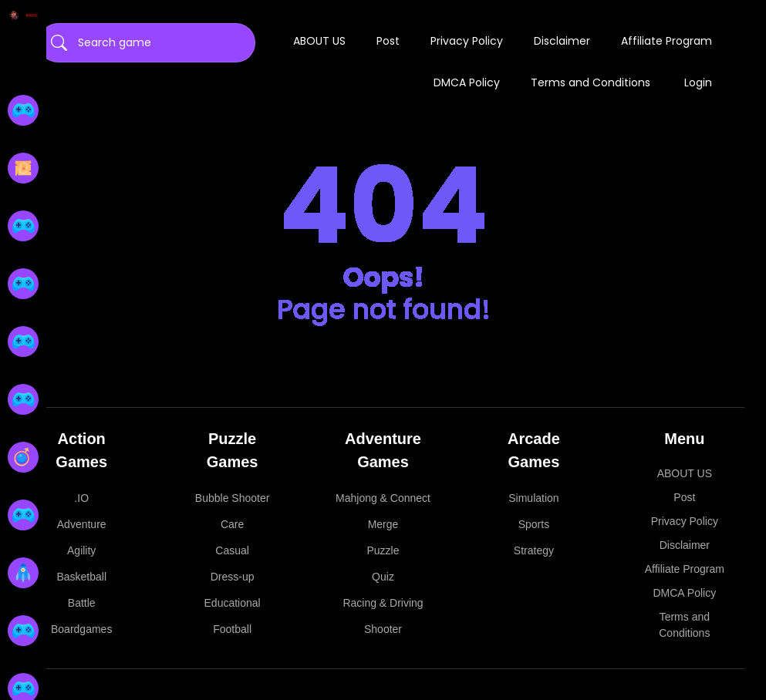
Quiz (383, 577)
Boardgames (81, 629)
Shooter (383, 629)
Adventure (82, 524)
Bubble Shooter (233, 498)
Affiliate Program (666, 41)
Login (698, 82)
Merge (383, 524)
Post (388, 41)
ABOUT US (319, 41)
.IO (81, 498)
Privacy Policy (467, 41)
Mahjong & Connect (383, 498)
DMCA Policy (467, 82)
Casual (232, 550)
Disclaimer (562, 41)
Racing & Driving (383, 603)
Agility (81, 550)
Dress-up (233, 577)
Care (232, 524)
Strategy (534, 550)
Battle (82, 603)
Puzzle (383, 550)
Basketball (81, 577)
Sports (534, 524)
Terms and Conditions (591, 82)
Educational (233, 603)
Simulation (533, 498)
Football (232, 629)
